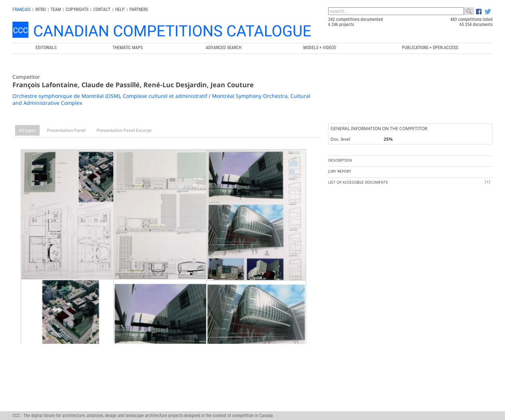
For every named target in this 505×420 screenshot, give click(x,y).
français (21, 10)
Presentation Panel (66, 130)
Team (56, 10)
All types (27, 130)
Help (120, 10)
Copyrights (77, 10)
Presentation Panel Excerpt (124, 130)
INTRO (41, 10)
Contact (102, 10)
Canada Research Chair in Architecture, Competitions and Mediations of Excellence (150, 405)
